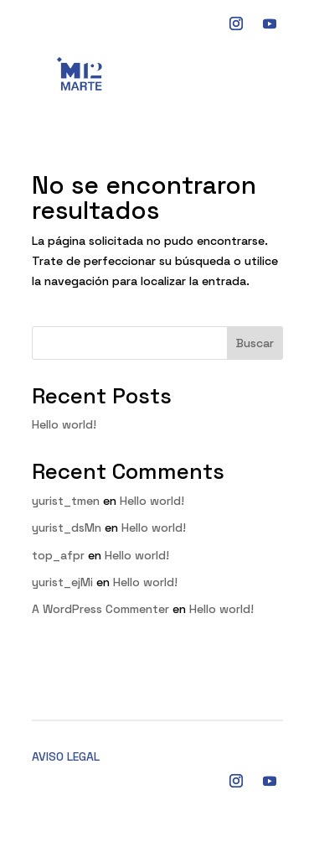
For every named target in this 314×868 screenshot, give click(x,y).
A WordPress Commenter (100, 609)
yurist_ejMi (62, 582)
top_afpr (58, 555)
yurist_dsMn (67, 528)
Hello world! (64, 424)
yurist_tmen (66, 501)
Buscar (255, 343)
